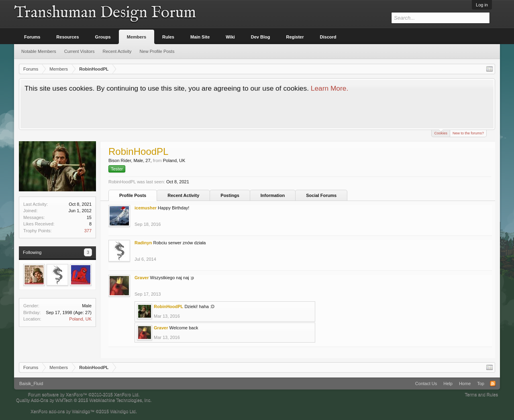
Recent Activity (183, 195)
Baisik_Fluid (31, 383)
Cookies (441, 133)
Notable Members (39, 51)
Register (295, 37)
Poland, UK (80, 319)
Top (481, 383)
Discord (328, 37)
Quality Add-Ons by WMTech (84, 400)
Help (448, 383)
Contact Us (426, 383)
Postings (230, 195)
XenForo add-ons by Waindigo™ (62, 411)
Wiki (230, 37)
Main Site (200, 37)
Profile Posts (133, 195)
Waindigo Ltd (123, 411)
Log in (482, 5)
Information (273, 195)
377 (88, 231)
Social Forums (321, 195)
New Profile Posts (157, 51)
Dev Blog (261, 37)
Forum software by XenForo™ (84, 394)
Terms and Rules (481, 394)
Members (137, 37)
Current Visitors (80, 51)
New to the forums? (468, 133)
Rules (168, 37)
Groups (103, 37)
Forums (32, 37)
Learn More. (329, 88)
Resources (67, 37)
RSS (493, 383)
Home (465, 383)
